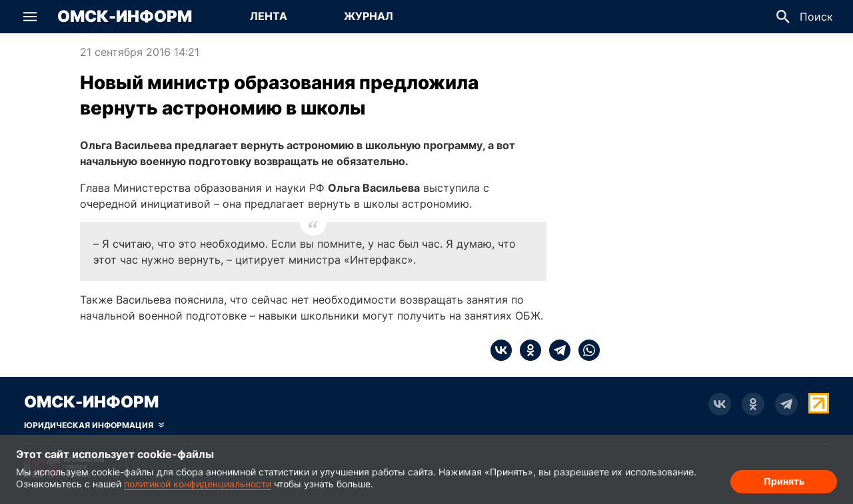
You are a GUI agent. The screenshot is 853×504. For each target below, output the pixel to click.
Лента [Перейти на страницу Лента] (269, 16)
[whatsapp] (585, 350)
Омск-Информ (125, 17)
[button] (30, 17)
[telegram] (556, 350)
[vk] (501, 350)
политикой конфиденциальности (198, 484)
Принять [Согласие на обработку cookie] (784, 481)
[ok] (526, 350)
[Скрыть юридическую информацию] (94, 425)
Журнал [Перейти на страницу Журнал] (369, 16)
